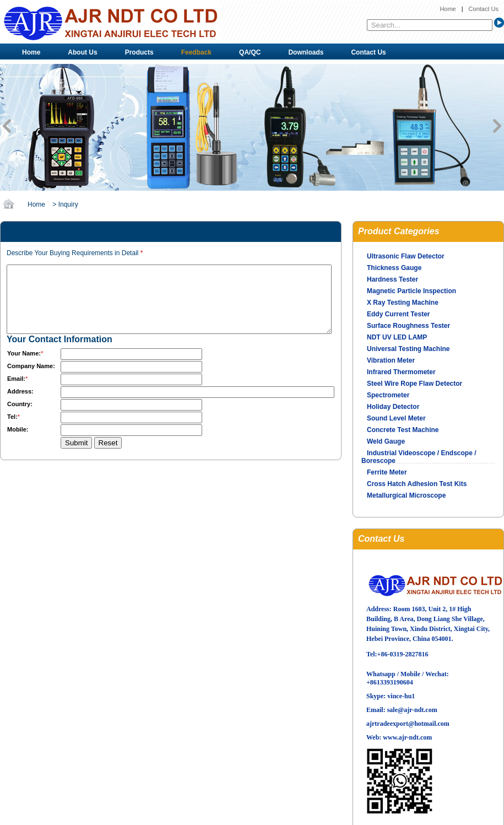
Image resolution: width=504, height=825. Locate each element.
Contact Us (484, 9)
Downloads (306, 52)
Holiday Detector (393, 407)
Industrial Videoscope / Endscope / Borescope (419, 457)
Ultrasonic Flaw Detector (406, 256)
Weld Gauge (386, 441)
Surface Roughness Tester (408, 326)
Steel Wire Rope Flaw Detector (414, 384)
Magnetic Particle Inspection (411, 291)
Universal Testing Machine (408, 349)
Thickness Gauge (394, 268)
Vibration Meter (391, 360)
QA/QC (250, 52)
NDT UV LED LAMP (397, 337)
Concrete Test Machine (403, 430)
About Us (82, 52)
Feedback (196, 52)
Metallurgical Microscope (406, 495)
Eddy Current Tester (398, 314)
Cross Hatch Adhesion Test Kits (417, 484)
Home (448, 9)
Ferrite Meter (387, 472)
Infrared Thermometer (401, 372)
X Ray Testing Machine (403, 303)
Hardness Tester (392, 279)
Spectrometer (388, 395)
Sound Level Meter (396, 418)
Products (139, 52)
